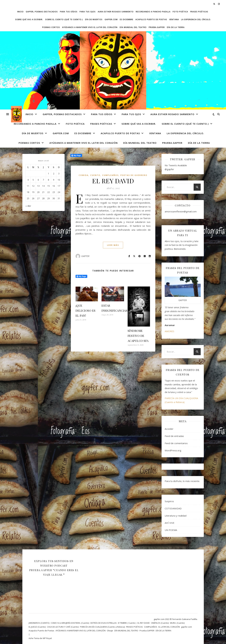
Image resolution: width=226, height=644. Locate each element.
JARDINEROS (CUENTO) (39, 623)
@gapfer (169, 169)
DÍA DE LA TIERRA (176, 27)
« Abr (28, 206)
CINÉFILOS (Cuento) (160, 623)
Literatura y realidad (176, 516)
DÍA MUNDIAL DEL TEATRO (133, 27)
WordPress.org (173, 450)
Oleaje (110, 631)
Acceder (169, 429)
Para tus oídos (69, 12)
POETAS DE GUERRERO (134, 175)
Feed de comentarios (176, 443)
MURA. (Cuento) (177, 623)
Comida (84, 175)
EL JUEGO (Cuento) (37, 627)
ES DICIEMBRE (127, 19)
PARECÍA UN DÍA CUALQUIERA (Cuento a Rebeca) (102, 627)
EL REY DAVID (113, 181)
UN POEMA (171, 530)
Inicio (20, 12)
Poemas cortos (51, 27)
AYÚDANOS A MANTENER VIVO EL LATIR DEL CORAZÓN (90, 27)
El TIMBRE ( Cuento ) (127, 623)
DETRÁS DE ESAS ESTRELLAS (104, 623)
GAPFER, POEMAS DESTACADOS (42, 12)
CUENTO (95, 175)
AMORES (169, 331)
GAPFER (85, 256)
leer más (113, 245)
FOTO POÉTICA (180, 12)
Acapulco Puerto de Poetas (151, 19)
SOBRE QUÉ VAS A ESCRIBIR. (29, 19)
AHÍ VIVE (170, 523)
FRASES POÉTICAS (199, 12)
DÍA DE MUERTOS (94, 19)
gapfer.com (111, 19)
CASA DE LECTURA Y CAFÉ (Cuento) (63, 627)
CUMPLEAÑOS (110, 175)
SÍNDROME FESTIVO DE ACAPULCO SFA (138, 336)
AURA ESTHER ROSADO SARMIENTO (116, 12)
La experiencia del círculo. (196, 19)
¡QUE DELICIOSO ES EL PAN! (86, 311)
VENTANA (174, 19)
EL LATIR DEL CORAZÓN (169, 627)
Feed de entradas (174, 436)
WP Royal (47, 638)
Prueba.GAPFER (157, 27)
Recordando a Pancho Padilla (153, 12)
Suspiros (169, 501)
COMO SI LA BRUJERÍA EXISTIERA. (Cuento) (70, 623)
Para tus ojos (88, 12)
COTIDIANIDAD (173, 508)
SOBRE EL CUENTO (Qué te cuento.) (64, 19)
